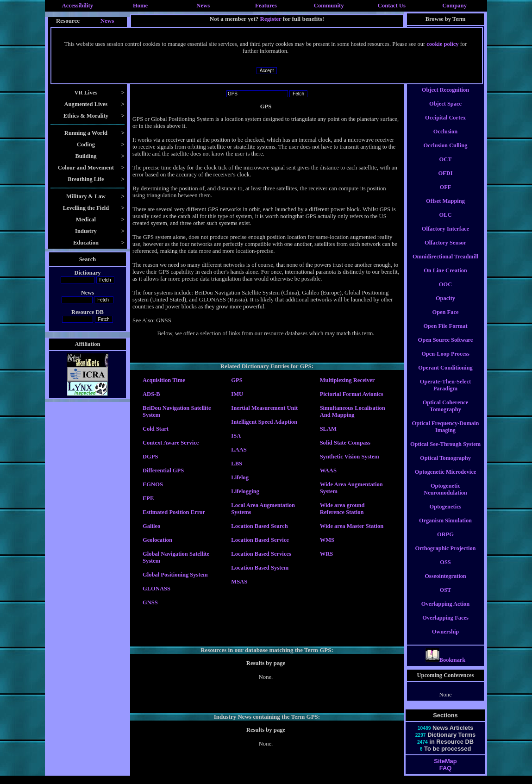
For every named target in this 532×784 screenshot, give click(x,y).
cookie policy (442, 44)
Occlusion (445, 140)
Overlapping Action (445, 612)
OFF (446, 195)
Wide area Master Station (352, 526)
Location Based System (260, 568)
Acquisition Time (164, 380)
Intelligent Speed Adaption (264, 422)
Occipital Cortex (445, 126)
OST (446, 598)
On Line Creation (445, 279)
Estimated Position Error (174, 512)
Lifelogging (245, 491)
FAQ (445, 776)
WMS (327, 540)
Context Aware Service (171, 443)
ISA (236, 436)
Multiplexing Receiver (347, 380)
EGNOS (153, 484)
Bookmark (446, 668)
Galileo (151, 526)
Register (271, 19)
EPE (148, 498)
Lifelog (240, 477)
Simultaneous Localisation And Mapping (353, 411)
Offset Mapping (445, 209)
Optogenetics (446, 515)
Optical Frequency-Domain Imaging (446, 435)
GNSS (150, 602)
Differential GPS (163, 470)
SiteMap (445, 769)
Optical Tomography (445, 466)
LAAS (239, 450)
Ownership (446, 640)
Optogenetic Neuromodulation (445, 498)
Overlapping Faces (445, 626)
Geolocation (157, 540)
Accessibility (78, 6)
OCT (446, 168)
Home (140, 6)
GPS (237, 380)
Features (266, 6)
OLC (446, 223)
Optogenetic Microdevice (445, 480)
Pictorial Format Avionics (352, 394)
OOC (445, 293)
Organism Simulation (445, 529)
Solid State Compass (345, 443)
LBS (237, 464)
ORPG (445, 543)
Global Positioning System (175, 575)
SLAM (328, 429)
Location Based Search (259, 526)
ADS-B (151, 394)
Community (329, 6)
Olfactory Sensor (445, 251)
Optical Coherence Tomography (446, 414)
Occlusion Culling (446, 154)
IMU (237, 394)
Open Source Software (446, 348)
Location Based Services (261, 554)
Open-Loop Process (445, 362)
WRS (327, 554)
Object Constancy (446, 84)
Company (454, 6)
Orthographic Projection (445, 557)
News (203, 6)
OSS (445, 571)
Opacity (445, 307)
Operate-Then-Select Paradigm (445, 393)
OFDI (445, 182)
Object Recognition (445, 98)
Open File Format (445, 334)
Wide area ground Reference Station (342, 509)
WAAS (328, 470)
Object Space (445, 112)
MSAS (239, 582)
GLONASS (156, 589)
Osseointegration (445, 584)
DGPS (150, 457)
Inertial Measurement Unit (264, 408)
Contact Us (392, 6)
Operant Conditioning (445, 376)
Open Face (446, 320)
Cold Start (156, 429)
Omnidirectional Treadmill (445, 265)
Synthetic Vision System (350, 457)
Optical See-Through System (445, 452)
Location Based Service (260, 540)
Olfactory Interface (445, 237)
